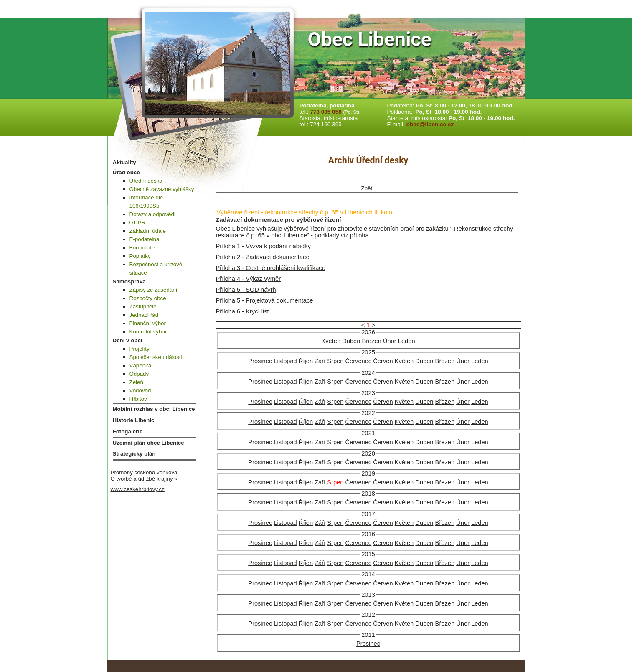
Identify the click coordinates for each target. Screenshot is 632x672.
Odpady (139, 374)
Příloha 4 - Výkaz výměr (249, 279)
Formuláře (142, 248)
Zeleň (136, 382)
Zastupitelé (143, 307)
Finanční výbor (148, 323)
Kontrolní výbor (148, 332)
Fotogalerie (128, 431)
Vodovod (140, 391)
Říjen (306, 361)
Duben (351, 341)
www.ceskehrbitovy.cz (138, 489)
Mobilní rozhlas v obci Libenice (154, 409)
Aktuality (124, 162)
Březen (371, 341)
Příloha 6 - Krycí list (242, 311)
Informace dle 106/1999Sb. (146, 202)
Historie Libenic (134, 420)
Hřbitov (138, 399)
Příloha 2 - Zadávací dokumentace (263, 257)
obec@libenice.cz (430, 124)
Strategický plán (134, 454)
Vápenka (141, 365)
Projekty (140, 349)
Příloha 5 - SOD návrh (246, 290)
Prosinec (260, 361)
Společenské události (156, 357)
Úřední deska (146, 181)
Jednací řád (144, 315)
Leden (407, 341)
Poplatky (140, 256)
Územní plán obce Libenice (148, 443)
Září (320, 361)
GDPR (138, 223)
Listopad (285, 361)
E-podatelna (145, 239)
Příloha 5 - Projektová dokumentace (265, 300)
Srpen (335, 361)
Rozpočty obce (148, 298)
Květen (331, 341)
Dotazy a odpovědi (152, 214)
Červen (383, 361)
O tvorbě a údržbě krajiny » (144, 479)
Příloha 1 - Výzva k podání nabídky (263, 246)
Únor (390, 341)
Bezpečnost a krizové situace (156, 269)
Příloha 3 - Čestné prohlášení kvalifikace (271, 268)
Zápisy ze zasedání (154, 290)
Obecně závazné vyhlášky (162, 189)
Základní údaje (148, 231)
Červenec (358, 361)
